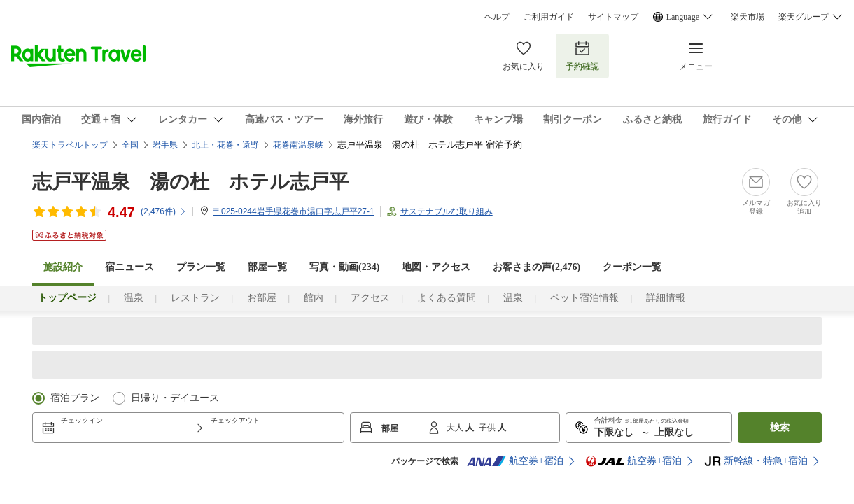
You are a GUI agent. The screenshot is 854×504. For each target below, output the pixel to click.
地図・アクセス (436, 267)
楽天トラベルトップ (70, 145)
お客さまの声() (537, 267)
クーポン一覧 (632, 267)
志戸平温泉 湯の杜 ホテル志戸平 (190, 182)
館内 (314, 298)
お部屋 (262, 298)
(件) (164, 211)
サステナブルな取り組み (447, 211)
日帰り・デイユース (175, 398)
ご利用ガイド (549, 17)
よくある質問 (447, 298)
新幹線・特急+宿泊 (756, 461)
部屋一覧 (267, 267)
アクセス (370, 298)
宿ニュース (129, 267)
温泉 (134, 298)
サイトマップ (613, 17)
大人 (456, 428)
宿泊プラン (75, 398)
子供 (488, 428)
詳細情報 (666, 298)
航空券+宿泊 (515, 461)
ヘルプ (497, 17)
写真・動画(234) (344, 267)
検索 (780, 427)
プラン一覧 (201, 267)
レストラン (195, 298)
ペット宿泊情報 (584, 298)
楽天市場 (748, 17)
